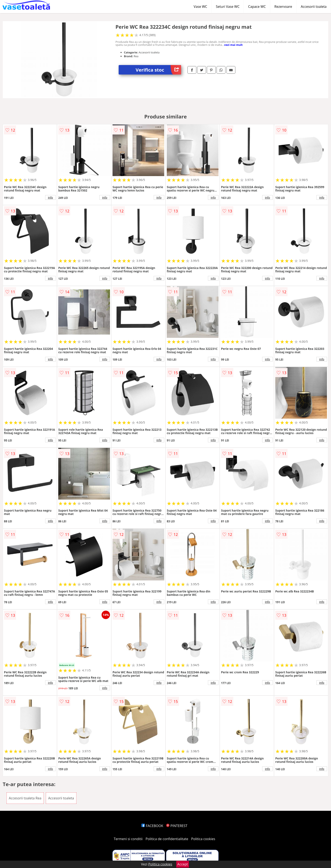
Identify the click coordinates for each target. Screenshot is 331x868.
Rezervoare (283, 7)
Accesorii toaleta (314, 7)
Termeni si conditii (128, 839)
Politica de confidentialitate (167, 839)
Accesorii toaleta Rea (25, 798)
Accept (183, 864)
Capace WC (257, 7)
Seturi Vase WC (228, 7)
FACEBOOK (152, 826)
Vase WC (200, 7)
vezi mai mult (233, 45)
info (50, 197)
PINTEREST (177, 826)
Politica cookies (203, 839)
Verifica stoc (158, 70)
